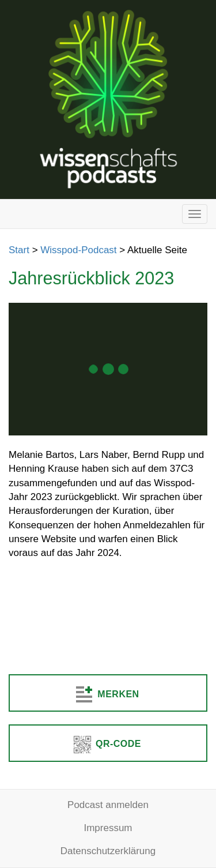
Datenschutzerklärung (108, 851)
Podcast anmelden (108, 805)
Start (19, 250)
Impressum (108, 828)
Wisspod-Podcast (78, 250)
